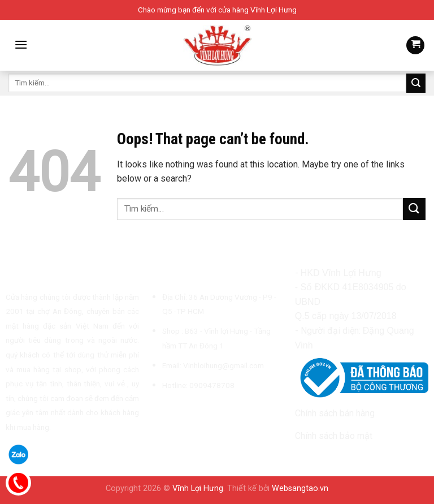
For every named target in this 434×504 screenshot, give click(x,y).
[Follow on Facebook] (157, 412)
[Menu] (21, 44)
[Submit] (416, 83)
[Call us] (212, 412)
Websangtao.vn (300, 488)
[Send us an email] (198, 412)
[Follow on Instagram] (171, 412)
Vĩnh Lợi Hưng (198, 488)
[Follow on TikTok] (185, 412)
